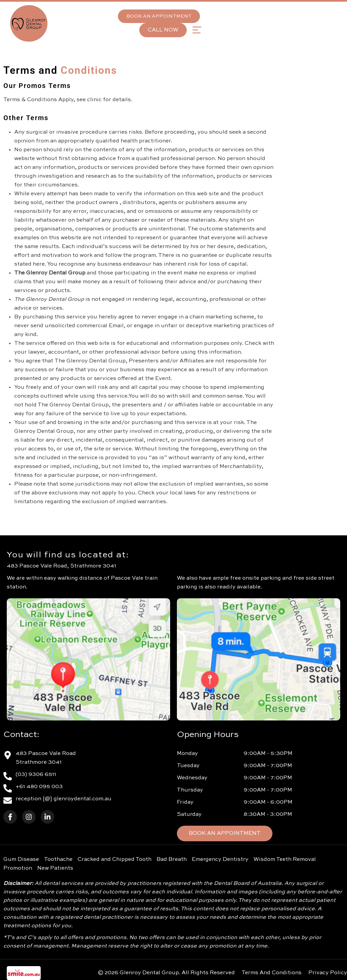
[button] (197, 30)
